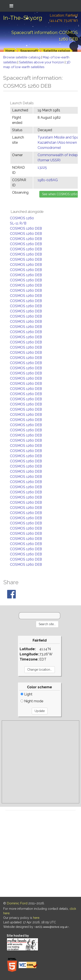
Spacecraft (29, 51)
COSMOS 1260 (22, 218)
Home (10, 51)
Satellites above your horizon (42, 62)
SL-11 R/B (18, 223)
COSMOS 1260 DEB (26, 228)
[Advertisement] (40, 762)
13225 (42, 167)
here (36, 918)
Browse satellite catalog (22, 57)
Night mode (32, 701)
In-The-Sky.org (23, 18)
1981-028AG (48, 180)
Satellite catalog (57, 51)
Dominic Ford (17, 903)
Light (26, 694)
